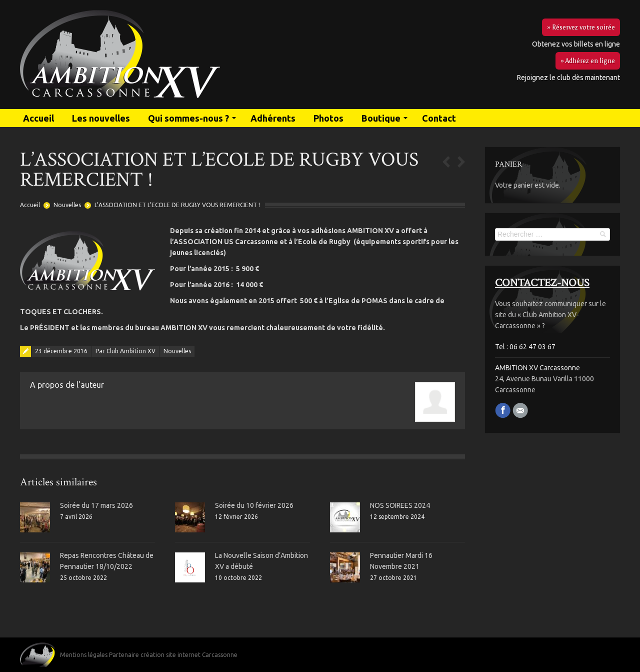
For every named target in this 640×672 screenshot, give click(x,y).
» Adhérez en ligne (588, 61)
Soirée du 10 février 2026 (254, 505)
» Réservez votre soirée (581, 27)
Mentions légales (84, 655)
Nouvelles (67, 205)
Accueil (30, 205)
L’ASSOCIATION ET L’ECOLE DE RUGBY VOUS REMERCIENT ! (177, 205)
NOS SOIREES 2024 (400, 505)
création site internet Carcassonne (189, 655)
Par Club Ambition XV (125, 351)
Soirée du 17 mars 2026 (96, 505)
